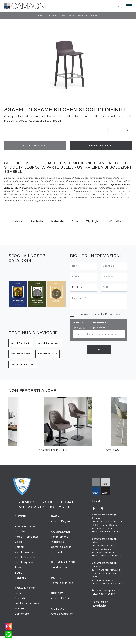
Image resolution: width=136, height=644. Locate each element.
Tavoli (19, 568)
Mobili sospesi (25, 552)
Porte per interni (62, 583)
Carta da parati (62, 547)
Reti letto (58, 552)
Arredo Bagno (60, 521)
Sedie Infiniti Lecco (48, 354)
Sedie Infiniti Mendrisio (23, 364)
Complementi (60, 537)
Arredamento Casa (55, 16)
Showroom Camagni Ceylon (107, 570)
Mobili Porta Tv (25, 557)
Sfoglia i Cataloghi (101, 145)
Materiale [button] (58, 221)
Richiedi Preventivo (35, 145)
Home (39, 16)
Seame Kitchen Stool (89, 16)
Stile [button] (75, 221)
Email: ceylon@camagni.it (107, 583)
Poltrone (20, 578)
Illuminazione (60, 568)
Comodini (21, 598)
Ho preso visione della (99, 314)
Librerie (20, 532)
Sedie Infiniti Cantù (21, 343)
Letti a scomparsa (27, 603)
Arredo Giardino (62, 614)
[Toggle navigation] (129, 6)
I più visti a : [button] (115, 221)
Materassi (58, 542)
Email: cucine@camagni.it (107, 531)
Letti (18, 593)
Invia (99, 350)
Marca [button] (19, 221)
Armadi (19, 609)
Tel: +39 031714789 (103, 528)
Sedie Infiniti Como (21, 354)
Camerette (22, 614)
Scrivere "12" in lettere (89, 328)
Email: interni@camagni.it (107, 556)
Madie (19, 542)
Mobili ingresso (25, 562)
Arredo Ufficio (61, 598)
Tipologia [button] (92, 221)
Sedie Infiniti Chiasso (49, 343)
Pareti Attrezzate (27, 537)
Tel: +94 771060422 (103, 580)
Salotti (19, 547)
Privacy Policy (114, 314)
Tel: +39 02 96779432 (104, 553)
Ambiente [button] (37, 221)
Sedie (72, 16)
